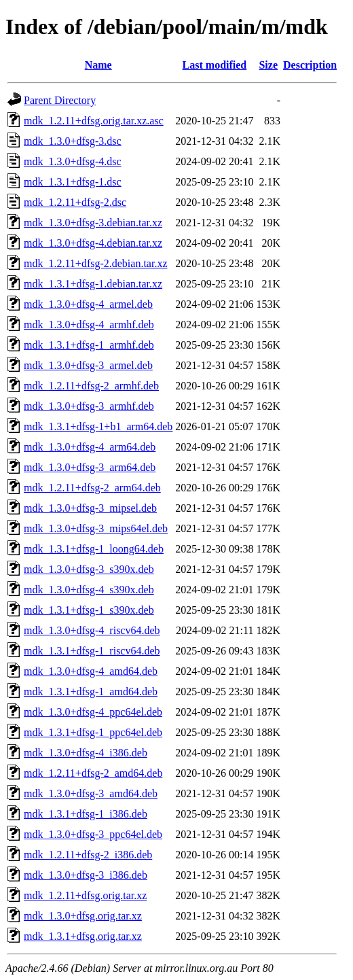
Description (310, 65)
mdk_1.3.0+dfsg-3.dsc (73, 141)
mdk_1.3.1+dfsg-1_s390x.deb (89, 610)
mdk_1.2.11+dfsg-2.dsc (75, 202)
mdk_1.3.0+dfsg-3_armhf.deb (89, 406)
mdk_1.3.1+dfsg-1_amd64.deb (91, 692)
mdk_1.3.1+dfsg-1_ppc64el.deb (93, 732)
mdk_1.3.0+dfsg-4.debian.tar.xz (93, 243)
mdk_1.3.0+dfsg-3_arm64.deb (90, 467)
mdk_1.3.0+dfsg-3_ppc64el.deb (93, 834)
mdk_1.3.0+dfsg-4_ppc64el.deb (93, 712)
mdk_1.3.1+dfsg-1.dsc (73, 182)
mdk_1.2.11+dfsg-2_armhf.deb (91, 386)
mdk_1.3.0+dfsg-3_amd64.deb (91, 793)
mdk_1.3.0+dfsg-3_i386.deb (86, 875)
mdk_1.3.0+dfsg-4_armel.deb (88, 304)
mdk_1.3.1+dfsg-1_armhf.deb (89, 345)
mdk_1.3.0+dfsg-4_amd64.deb (91, 671)
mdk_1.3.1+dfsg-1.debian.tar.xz (93, 284)
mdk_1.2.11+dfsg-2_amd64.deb (93, 773)
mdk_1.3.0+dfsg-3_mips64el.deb (96, 528)
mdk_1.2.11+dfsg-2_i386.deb (88, 855)
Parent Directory (60, 100)
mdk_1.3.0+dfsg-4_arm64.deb (90, 447)
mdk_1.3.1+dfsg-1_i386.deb (86, 814)
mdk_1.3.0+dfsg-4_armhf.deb (89, 325)
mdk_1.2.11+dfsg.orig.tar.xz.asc (94, 121)
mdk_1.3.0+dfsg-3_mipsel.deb (90, 508)
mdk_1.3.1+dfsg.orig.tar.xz (83, 936)
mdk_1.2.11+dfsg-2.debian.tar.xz (96, 263)
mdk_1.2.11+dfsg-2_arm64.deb (92, 488)
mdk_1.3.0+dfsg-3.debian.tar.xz (93, 223)
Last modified (215, 65)
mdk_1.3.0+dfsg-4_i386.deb (86, 753)
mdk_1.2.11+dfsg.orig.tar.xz (85, 895)
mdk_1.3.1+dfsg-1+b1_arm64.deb (98, 426)
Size (268, 65)
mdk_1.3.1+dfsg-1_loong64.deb (94, 549)
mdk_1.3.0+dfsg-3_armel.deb (88, 365)
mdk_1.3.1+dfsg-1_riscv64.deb (92, 651)
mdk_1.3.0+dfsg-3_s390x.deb (89, 569)
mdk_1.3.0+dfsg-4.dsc (73, 161)
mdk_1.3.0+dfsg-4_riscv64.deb (92, 630)
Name (98, 65)
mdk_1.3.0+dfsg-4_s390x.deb (89, 590)
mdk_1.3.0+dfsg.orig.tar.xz (83, 916)
